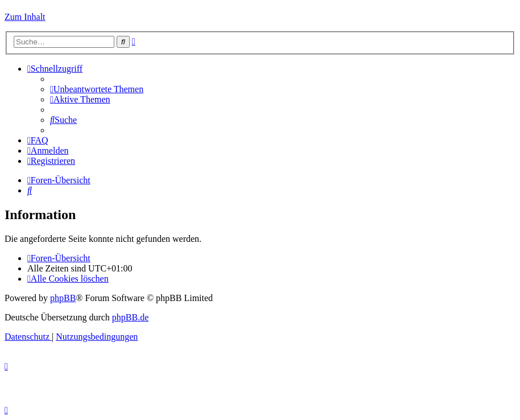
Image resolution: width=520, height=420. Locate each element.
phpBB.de (130, 317)
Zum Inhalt (25, 17)
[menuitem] (97, 89)
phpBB (63, 298)
